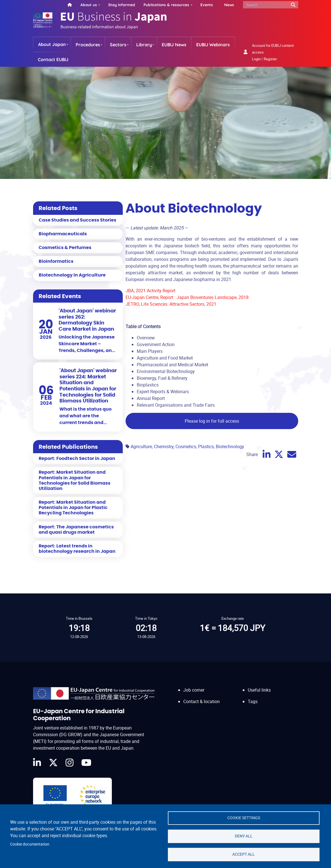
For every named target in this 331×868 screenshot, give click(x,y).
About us (89, 5)
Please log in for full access (212, 421)
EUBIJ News (174, 45)
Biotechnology (230, 446)
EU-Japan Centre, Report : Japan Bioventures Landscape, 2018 (187, 297)
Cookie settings (244, 818)
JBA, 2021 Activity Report (151, 291)
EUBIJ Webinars (213, 45)
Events (207, 5)
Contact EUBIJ (53, 59)
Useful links (259, 690)
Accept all (244, 854)
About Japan (52, 44)
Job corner (194, 690)
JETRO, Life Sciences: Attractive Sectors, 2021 (171, 304)
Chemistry (164, 446)
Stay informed (122, 5)
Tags (253, 701)
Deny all (244, 836)
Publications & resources (166, 5)
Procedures (88, 45)
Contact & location (202, 701)
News (229, 5)
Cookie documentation (30, 844)
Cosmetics (186, 446)
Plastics (206, 446)
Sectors (118, 45)
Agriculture (141, 446)
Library (144, 45)
